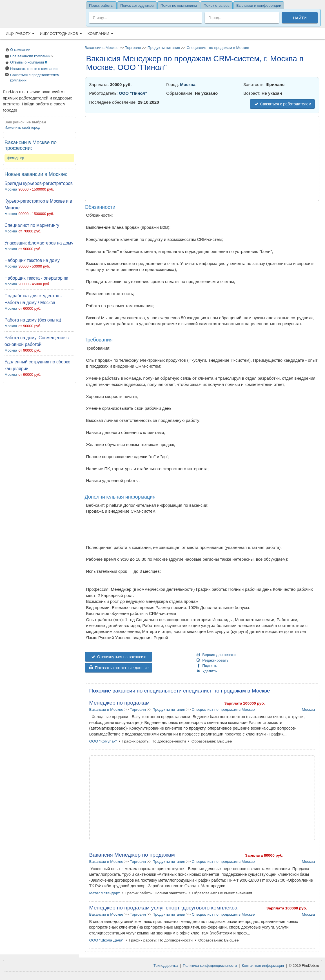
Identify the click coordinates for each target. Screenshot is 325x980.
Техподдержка (166, 966)
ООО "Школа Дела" (106, 940)
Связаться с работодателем (282, 104)
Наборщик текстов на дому (32, 260)
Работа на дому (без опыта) (33, 320)
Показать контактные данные (119, 668)
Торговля (133, 48)
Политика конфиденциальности (210, 966)
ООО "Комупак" (103, 741)
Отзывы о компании (26, 63)
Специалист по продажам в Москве (218, 48)
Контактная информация (263, 966)
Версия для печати (216, 655)
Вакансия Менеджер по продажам (132, 855)
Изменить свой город (22, 127)
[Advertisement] (39, 471)
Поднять (207, 666)
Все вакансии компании (29, 57)
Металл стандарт (105, 893)
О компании (17, 50)
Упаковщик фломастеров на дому (39, 243)
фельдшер (16, 158)
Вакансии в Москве (102, 48)
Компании (100, 34)
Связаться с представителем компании (32, 78)
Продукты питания (164, 48)
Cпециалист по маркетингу (32, 225)
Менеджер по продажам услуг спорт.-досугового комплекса (163, 908)
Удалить (206, 671)
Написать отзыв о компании (31, 69)
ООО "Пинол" (133, 93)
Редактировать (212, 660)
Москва (11, 189)
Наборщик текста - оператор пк (36, 278)
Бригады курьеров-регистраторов (39, 183)
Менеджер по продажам (120, 703)
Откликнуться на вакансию (119, 657)
